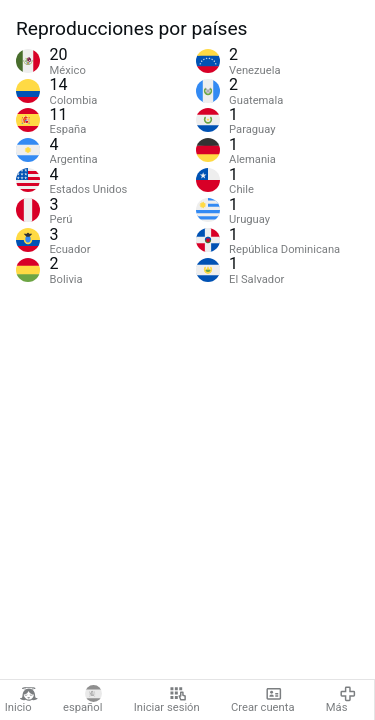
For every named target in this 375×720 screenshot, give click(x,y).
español (82, 700)
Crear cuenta (262, 700)
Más (341, 700)
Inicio (21, 700)
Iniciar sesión (167, 700)
